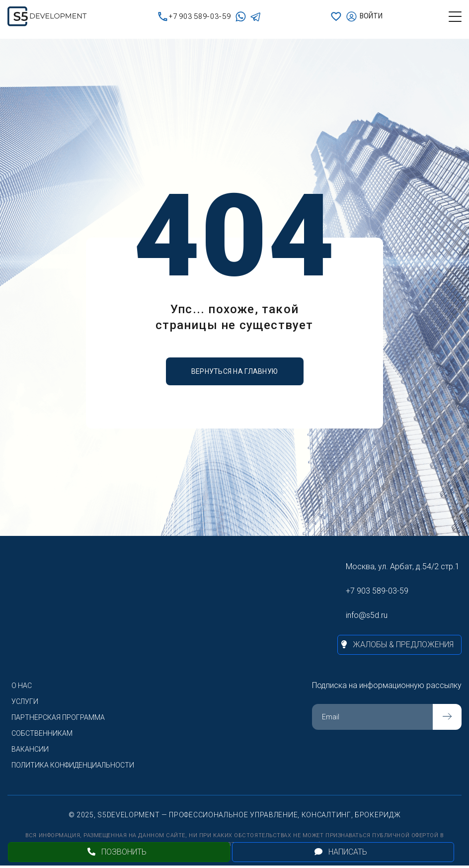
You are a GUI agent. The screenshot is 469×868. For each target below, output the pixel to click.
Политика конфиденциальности (73, 765)
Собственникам (42, 733)
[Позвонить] (119, 852)
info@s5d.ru (367, 615)
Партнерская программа (58, 717)
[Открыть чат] (343, 852)
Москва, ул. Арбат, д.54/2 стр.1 (403, 566)
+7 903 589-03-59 (194, 17)
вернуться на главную (235, 371)
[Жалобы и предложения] (399, 645)
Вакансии (30, 749)
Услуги (25, 701)
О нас (22, 686)
